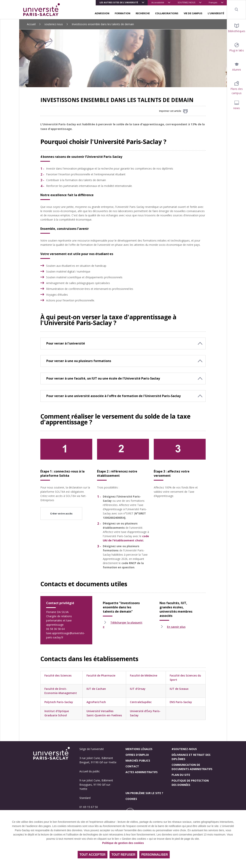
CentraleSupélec (141, 702)
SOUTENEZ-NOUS (186, 2)
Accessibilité (158, 2)
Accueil (31, 24)
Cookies (131, 799)
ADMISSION (102, 13)
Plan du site (181, 775)
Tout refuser (123, 855)
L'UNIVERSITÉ (216, 13)
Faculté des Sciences (58, 675)
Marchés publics (138, 761)
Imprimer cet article (173, 111)
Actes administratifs (142, 772)
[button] (123, 343)
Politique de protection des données (190, 783)
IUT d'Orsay (138, 689)
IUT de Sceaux (179, 689)
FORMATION (123, 13)
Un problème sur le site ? (144, 793)
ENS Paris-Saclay (181, 702)
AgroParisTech (96, 702)
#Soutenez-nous (184, 749)
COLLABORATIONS (167, 13)
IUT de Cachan (96, 689)
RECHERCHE (143, 13)
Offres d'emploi (137, 755)
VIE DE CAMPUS (193, 13)
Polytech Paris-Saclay (59, 702)
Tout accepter (93, 855)
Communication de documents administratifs (192, 767)
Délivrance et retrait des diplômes (191, 757)
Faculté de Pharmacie (101, 675)
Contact (132, 766)
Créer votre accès (61, 513)
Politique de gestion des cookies (123, 843)
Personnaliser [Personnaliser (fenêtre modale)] (155, 855)
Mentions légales (139, 749)
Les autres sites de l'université (119, 2)
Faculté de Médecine (144, 675)
